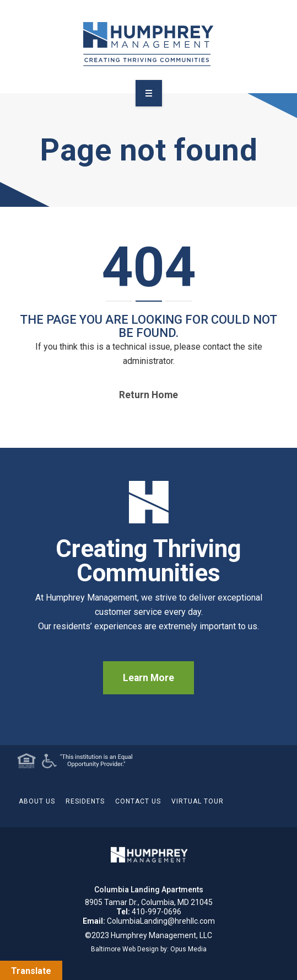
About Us (37, 801)
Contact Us (138, 801)
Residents (85, 801)
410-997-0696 (156, 912)
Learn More (148, 678)
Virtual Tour (198, 801)
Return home (148, 395)
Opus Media (188, 949)
